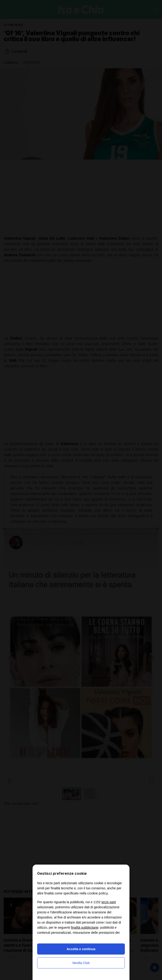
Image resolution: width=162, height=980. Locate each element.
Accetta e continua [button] (81, 949)
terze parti (109, 902)
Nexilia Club (81, 963)
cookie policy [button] (98, 893)
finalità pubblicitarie (85, 927)
